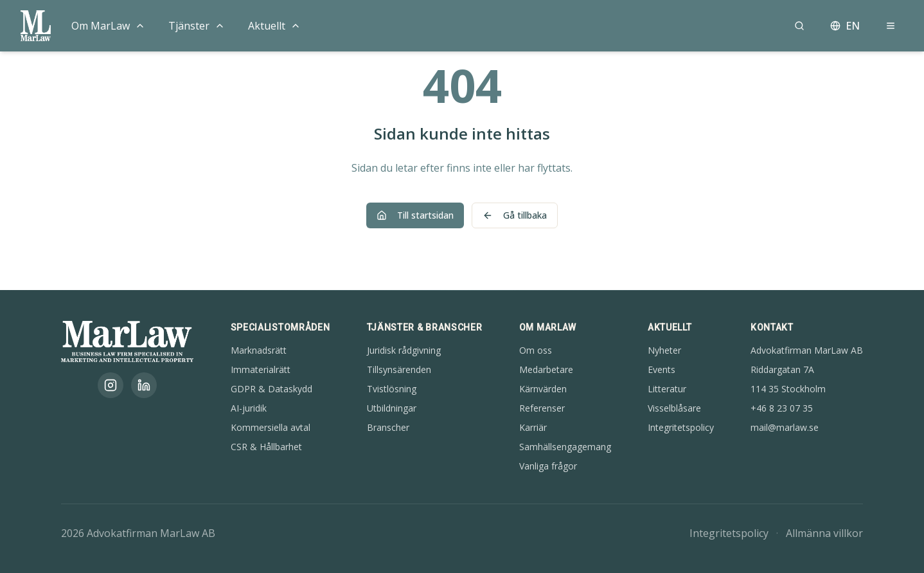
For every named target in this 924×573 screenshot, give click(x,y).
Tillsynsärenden (399, 369)
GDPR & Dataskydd (271, 389)
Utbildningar (392, 408)
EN (845, 26)
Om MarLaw (101, 26)
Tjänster (189, 26)
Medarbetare (546, 369)
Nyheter (664, 350)
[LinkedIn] (144, 385)
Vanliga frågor (548, 466)
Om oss (536, 350)
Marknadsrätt (259, 350)
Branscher (388, 427)
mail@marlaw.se (785, 427)
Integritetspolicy (681, 427)
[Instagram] (111, 385)
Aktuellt (267, 26)
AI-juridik (249, 408)
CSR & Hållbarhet (266, 447)
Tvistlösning (392, 389)
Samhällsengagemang (565, 447)
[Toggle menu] (140, 26)
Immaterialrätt (261, 369)
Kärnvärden (543, 389)
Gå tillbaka (515, 215)
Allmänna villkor (824, 533)
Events (662, 369)
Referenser (542, 408)
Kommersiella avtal (271, 427)
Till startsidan (415, 215)
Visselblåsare (674, 408)
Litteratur (667, 389)
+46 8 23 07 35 (782, 408)
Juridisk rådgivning (404, 350)
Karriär (533, 427)
